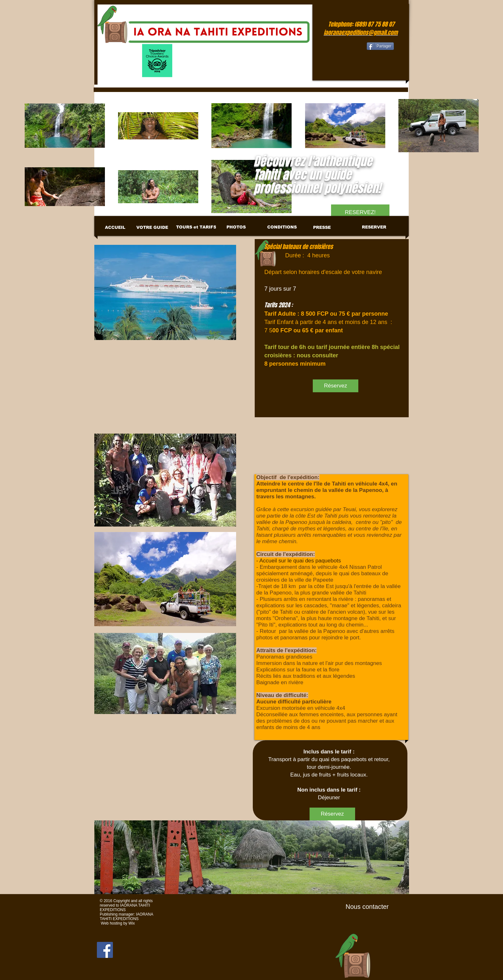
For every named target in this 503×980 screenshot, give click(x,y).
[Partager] (380, 46)
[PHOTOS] (236, 227)
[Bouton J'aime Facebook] (346, 47)
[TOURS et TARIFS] (196, 227)
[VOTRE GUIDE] (152, 228)
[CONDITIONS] (282, 227)
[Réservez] (336, 386)
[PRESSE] (322, 228)
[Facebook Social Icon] (105, 950)
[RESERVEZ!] (360, 212)
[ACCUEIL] (115, 228)
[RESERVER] (374, 227)
